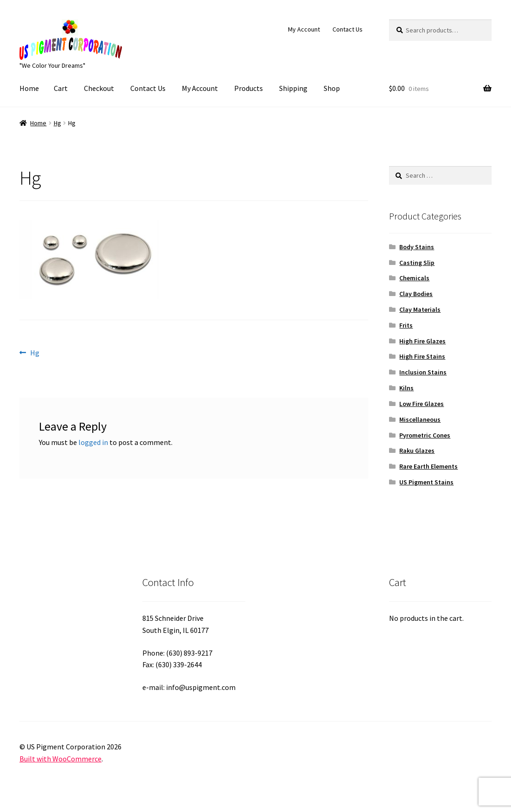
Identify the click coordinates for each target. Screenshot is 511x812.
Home (29, 88)
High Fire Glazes (422, 341)
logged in (93, 442)
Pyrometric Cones (425, 435)
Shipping (293, 88)
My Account (304, 29)
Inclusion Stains (423, 372)
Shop (332, 88)
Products (249, 88)
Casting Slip (417, 263)
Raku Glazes (417, 451)
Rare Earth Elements (428, 466)
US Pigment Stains (426, 482)
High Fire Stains (422, 356)
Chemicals (414, 278)
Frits (406, 325)
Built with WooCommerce (61, 759)
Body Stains (417, 247)
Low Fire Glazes (422, 404)
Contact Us (348, 29)
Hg (57, 123)
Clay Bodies (416, 294)
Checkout (99, 88)
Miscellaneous (420, 419)
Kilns (406, 388)
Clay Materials (420, 309)
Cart (61, 88)
